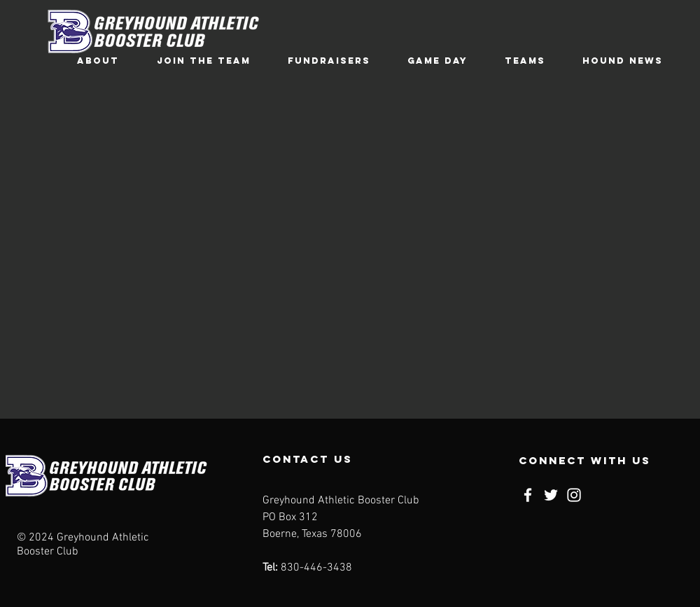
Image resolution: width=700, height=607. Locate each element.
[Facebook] (528, 495)
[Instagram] (574, 495)
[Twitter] (551, 495)
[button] (98, 61)
